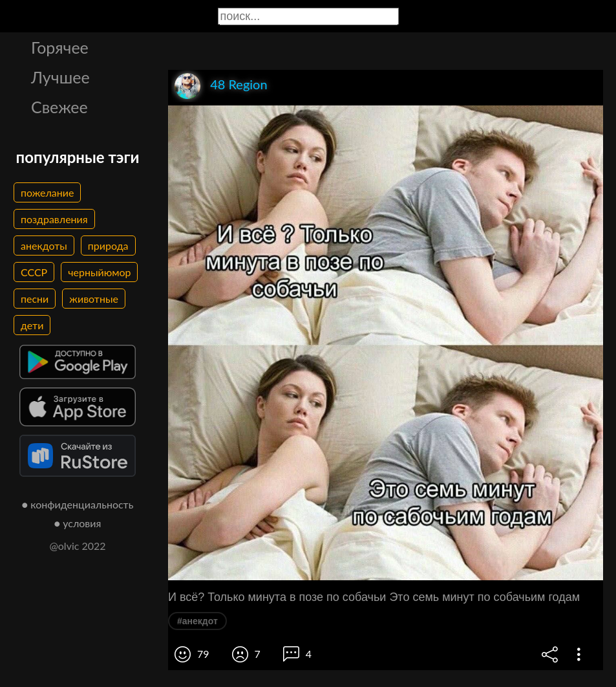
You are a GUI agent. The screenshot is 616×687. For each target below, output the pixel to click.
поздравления (54, 219)
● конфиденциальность (78, 504)
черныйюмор (99, 272)
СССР (34, 272)
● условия (78, 523)
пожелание (47, 192)
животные (94, 299)
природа (108, 245)
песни (35, 299)
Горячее (60, 47)
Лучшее (60, 77)
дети (32, 325)
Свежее (59, 107)
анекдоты (44, 245)
